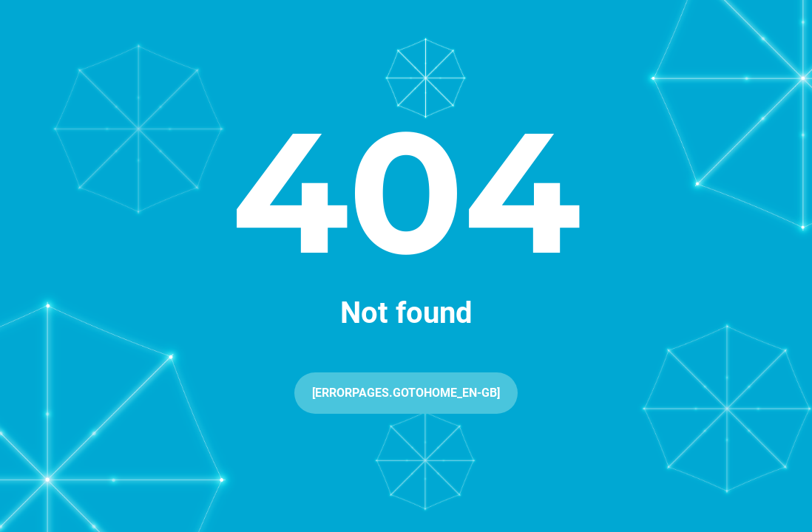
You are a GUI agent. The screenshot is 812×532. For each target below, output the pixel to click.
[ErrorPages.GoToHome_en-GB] (406, 393)
